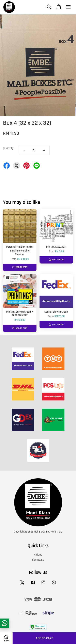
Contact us (38, 560)
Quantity (8, 148)
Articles (38, 555)
